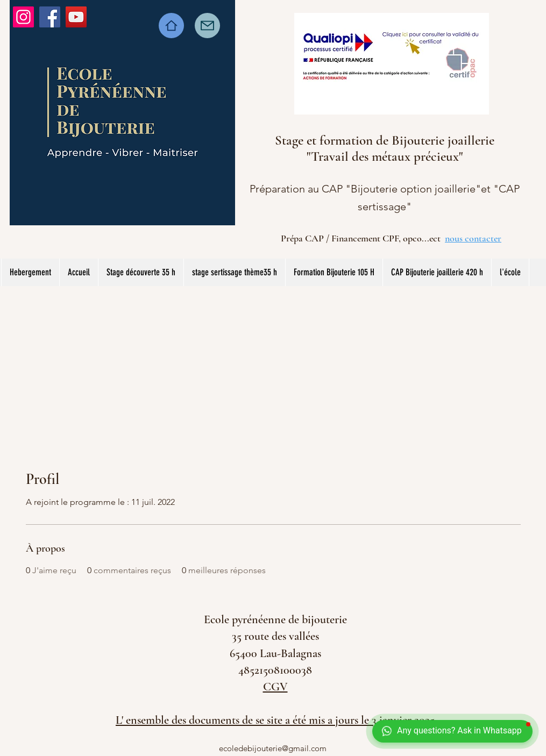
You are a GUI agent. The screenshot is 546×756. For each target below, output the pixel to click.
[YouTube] (76, 17)
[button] (234, 272)
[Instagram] (23, 17)
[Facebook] (50, 17)
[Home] (171, 26)
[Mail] (207, 26)
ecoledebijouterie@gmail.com (273, 748)
